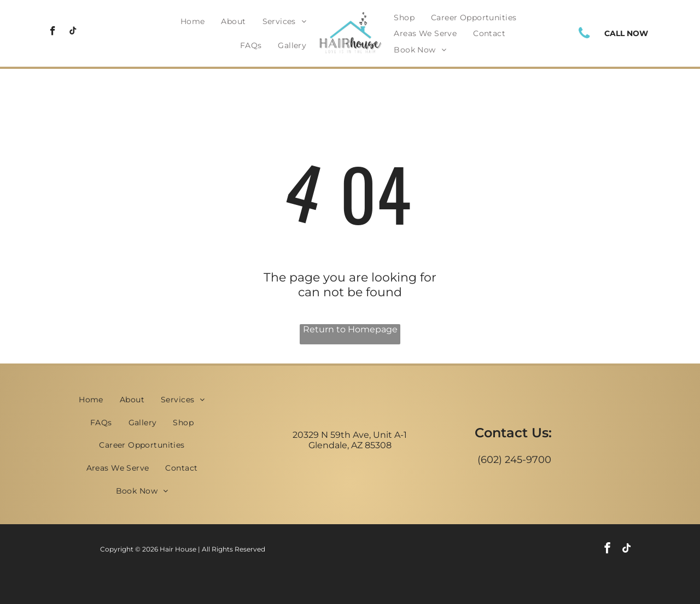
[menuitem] (193, 21)
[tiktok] (73, 32)
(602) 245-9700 (514, 460)
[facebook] (53, 32)
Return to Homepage (350, 329)
